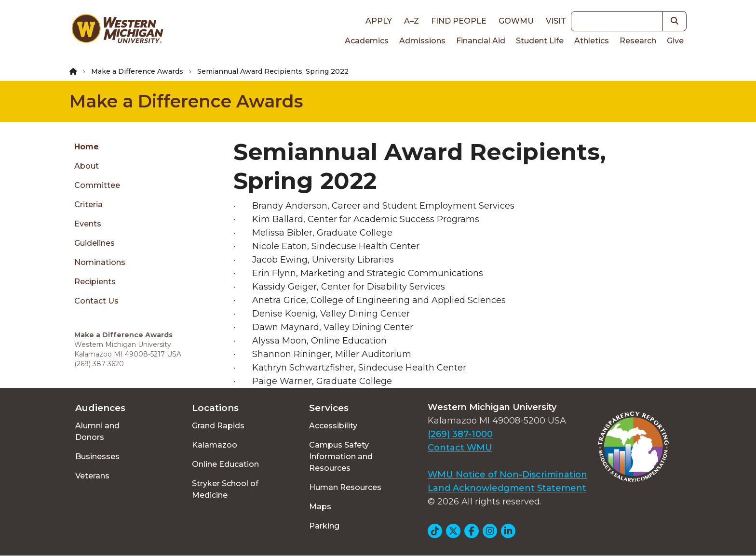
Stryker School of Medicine (225, 489)
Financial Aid (481, 41)
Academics (367, 41)
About (87, 166)
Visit (556, 21)
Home (87, 147)
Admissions (422, 41)
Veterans (92, 476)
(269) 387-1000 (460, 434)
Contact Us (96, 301)
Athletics (592, 41)
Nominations (100, 262)
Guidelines (94, 243)
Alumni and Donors (97, 431)
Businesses (97, 457)
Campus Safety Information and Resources (341, 457)
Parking (324, 526)
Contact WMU (460, 448)
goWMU (516, 21)
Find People (459, 21)
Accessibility (333, 426)
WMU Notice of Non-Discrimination (507, 475)
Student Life (540, 41)
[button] (675, 21)
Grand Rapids (218, 426)
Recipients (95, 282)
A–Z (412, 21)
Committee (97, 185)
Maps (320, 507)
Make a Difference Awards (137, 71)
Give (675, 41)
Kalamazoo (215, 445)
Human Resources (345, 487)
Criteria (88, 205)
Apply (379, 21)
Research (638, 41)
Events (88, 224)
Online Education (225, 464)
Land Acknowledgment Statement (507, 488)
